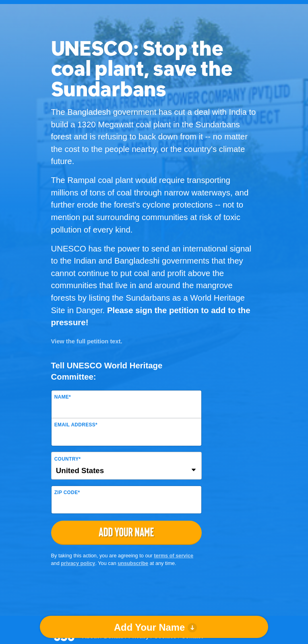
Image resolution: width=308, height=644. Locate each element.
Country (68, 459)
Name (63, 397)
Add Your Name (149, 627)
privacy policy (78, 563)
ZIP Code (67, 492)
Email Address (76, 425)
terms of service (174, 556)
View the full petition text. (87, 341)
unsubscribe (133, 563)
